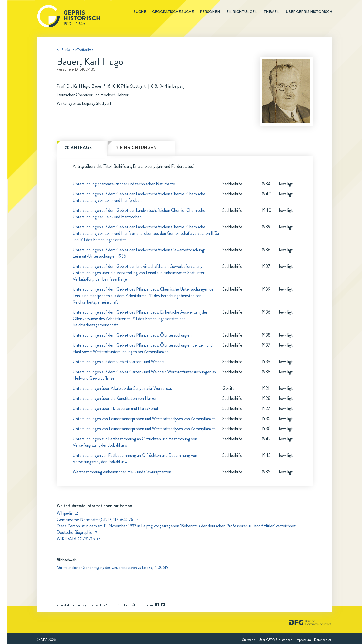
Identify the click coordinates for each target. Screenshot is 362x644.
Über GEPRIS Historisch (275, 640)
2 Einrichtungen (136, 148)
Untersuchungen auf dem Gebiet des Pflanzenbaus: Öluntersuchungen (132, 335)
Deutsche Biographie (74, 532)
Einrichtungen (242, 12)
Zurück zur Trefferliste (77, 50)
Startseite (249, 640)
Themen (272, 12)
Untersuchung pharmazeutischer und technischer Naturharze (124, 184)
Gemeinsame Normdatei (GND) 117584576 (95, 520)
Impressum (303, 640)
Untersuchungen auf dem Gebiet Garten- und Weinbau (119, 362)
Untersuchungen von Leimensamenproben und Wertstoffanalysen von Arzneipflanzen (144, 419)
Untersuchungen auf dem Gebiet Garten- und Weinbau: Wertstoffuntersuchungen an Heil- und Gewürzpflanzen (144, 375)
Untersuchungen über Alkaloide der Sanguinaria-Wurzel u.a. (122, 388)
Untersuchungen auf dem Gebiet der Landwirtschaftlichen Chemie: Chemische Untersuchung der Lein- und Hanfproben (139, 197)
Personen (210, 12)
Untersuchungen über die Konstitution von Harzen (115, 398)
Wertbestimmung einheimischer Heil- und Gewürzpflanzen (122, 472)
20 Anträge (78, 148)
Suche (140, 12)
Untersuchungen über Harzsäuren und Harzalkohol (115, 408)
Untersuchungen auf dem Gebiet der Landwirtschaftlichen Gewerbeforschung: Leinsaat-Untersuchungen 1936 (139, 253)
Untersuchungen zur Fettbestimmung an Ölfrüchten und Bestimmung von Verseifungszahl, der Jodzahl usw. (135, 442)
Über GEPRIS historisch (309, 12)
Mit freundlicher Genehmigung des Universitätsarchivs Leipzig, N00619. (113, 568)
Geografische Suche (173, 12)
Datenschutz (323, 640)
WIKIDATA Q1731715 (76, 539)
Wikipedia (65, 513)
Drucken (126, 605)
